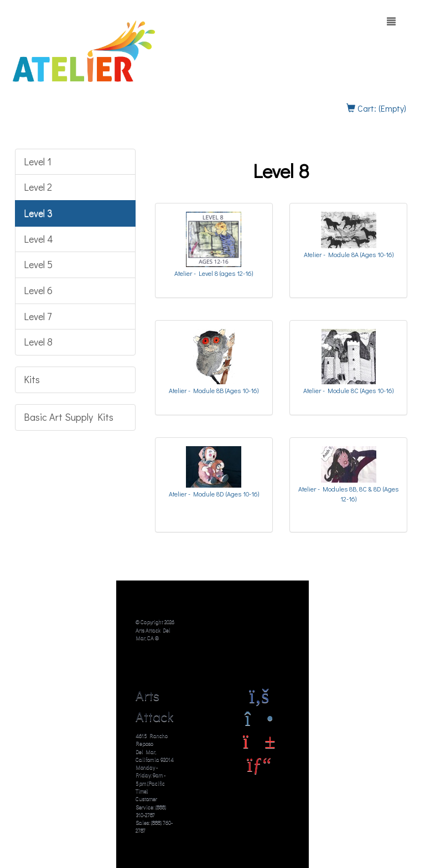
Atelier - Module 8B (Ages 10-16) (214, 390)
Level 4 (38, 239)
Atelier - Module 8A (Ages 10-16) (349, 254)
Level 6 (38, 290)
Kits (32, 379)
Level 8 (38, 342)
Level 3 (38, 213)
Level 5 (38, 264)
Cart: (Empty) (376, 108)
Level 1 (38, 161)
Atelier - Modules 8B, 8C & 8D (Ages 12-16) (348, 494)
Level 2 (38, 187)
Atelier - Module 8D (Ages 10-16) (214, 494)
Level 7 (38, 316)
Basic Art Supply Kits (69, 417)
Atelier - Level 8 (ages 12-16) (214, 273)
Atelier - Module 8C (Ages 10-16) (348, 390)
